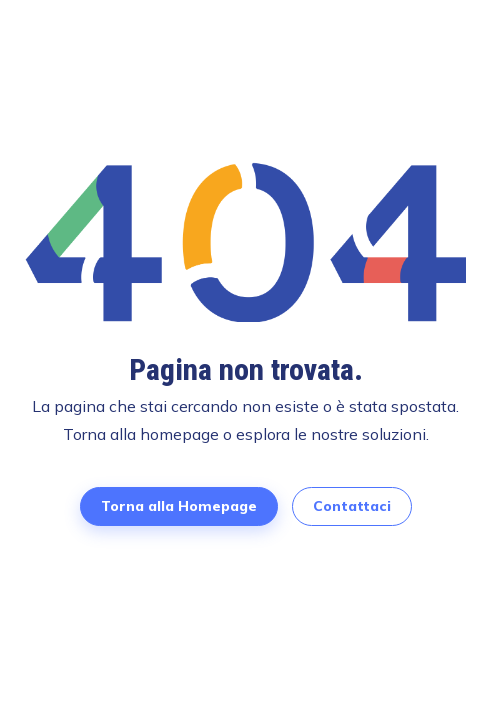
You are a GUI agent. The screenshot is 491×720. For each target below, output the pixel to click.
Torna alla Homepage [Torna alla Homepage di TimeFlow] (179, 506)
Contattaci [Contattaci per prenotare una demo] (352, 506)
